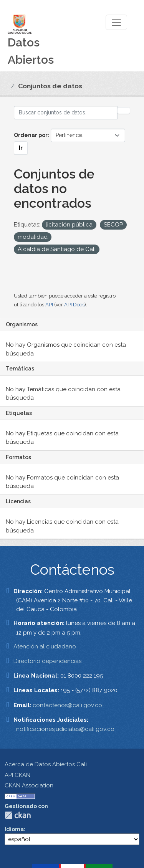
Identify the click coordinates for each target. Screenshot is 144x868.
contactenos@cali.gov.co (67, 705)
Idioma (14, 829)
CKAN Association (29, 785)
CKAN (18, 815)
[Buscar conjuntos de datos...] (66, 113)
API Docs (74, 305)
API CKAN (17, 775)
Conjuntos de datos (50, 86)
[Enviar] (124, 111)
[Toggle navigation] (116, 22)
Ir (21, 148)
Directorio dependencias (47, 661)
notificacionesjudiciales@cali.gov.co (65, 729)
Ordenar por (31, 135)
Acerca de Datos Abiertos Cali (46, 764)
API (49, 305)
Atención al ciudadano (45, 646)
